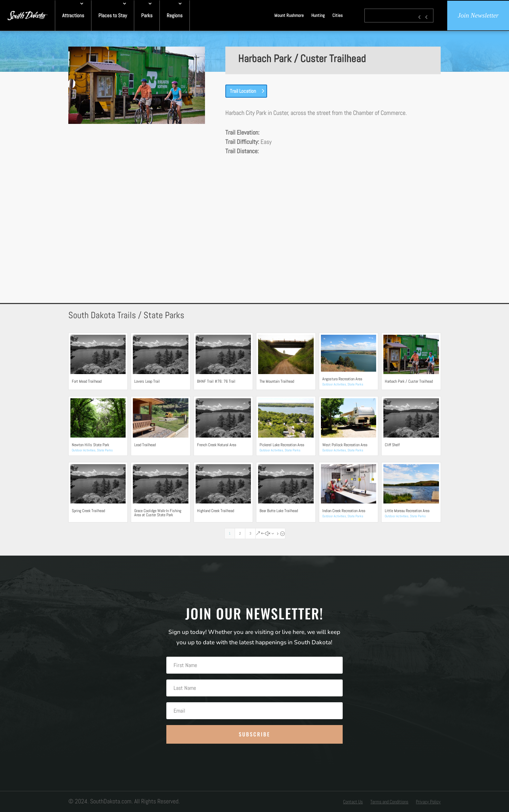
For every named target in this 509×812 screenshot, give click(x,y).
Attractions (73, 15)
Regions (175, 15)
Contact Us (353, 802)
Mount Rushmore (289, 15)
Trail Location (243, 91)
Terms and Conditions (389, 802)
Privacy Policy (428, 802)
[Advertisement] (255, 217)
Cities (337, 15)
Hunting (318, 15)
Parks (147, 15)
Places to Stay (113, 15)
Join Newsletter (478, 15)
